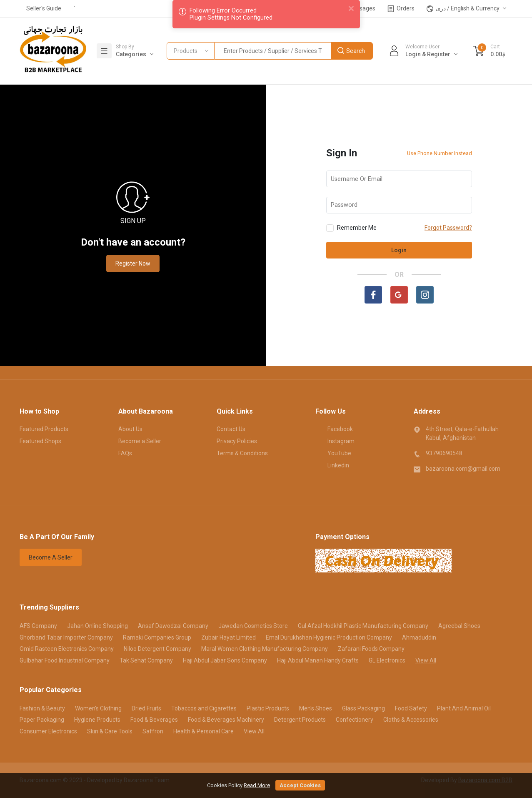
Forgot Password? (448, 228)
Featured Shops (40, 441)
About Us (130, 429)
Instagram (335, 441)
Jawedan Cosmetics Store (253, 626)
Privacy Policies (237, 441)
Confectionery (355, 720)
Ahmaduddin (419, 637)
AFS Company (38, 626)
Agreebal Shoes (459, 626)
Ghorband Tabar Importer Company (66, 637)
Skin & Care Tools (110, 731)
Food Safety (411, 708)
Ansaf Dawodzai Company (173, 626)
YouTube (333, 453)
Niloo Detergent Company (157, 649)
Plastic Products (268, 708)
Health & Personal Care (204, 731)
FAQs (125, 453)
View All (426, 660)
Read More (257, 785)
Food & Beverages (154, 720)
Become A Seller (51, 557)
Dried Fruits (146, 708)
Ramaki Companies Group (157, 637)
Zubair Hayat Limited (229, 637)
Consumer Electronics (48, 731)
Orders (401, 9)
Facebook (334, 429)
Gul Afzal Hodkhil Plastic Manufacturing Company (363, 626)
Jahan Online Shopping (97, 626)
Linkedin (332, 465)
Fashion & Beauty (42, 708)
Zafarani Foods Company (371, 649)
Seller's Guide (44, 8)
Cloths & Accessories (411, 720)
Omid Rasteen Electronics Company (67, 649)
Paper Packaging (42, 720)
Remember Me (351, 228)
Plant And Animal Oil (464, 708)
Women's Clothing (98, 708)
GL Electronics (387, 660)
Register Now (133, 263)
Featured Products (44, 429)
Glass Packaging (363, 708)
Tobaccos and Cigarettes (204, 708)
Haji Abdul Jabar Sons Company (225, 660)
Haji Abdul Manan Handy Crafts (318, 660)
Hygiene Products (97, 720)
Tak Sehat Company (146, 660)
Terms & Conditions (242, 453)
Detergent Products (300, 720)
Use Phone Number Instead (440, 153)
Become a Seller (140, 441)
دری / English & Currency (463, 9)
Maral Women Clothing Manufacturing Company (265, 649)
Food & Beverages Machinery (226, 720)
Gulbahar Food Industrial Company (65, 660)
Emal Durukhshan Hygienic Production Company (329, 637)
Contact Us (231, 429)
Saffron (153, 731)
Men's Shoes (316, 708)
